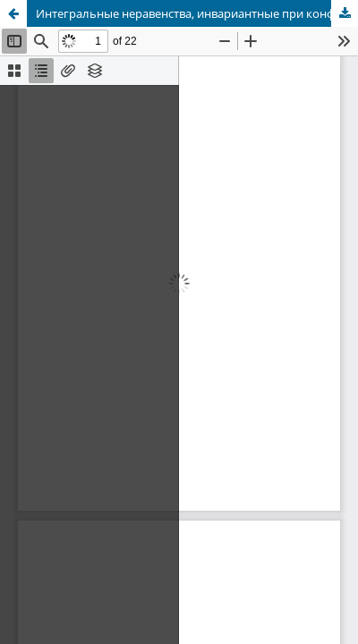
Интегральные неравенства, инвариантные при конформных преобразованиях (197, 13)
